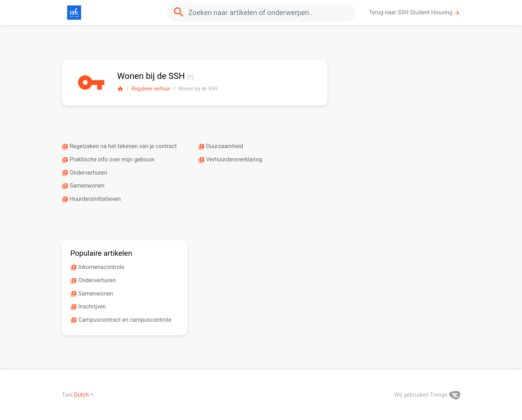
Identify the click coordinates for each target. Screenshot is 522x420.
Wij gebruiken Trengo (427, 395)
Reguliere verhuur (151, 89)
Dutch (81, 395)
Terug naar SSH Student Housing (415, 13)
